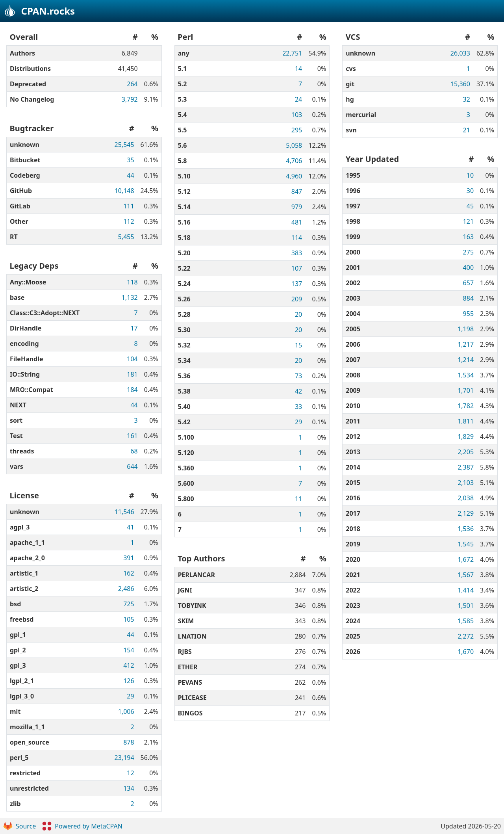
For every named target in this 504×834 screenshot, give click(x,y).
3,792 (130, 99)
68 (134, 451)
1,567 (466, 575)
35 (130, 160)
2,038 (466, 498)
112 (129, 221)
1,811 (466, 421)
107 (297, 268)
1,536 (466, 529)
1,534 (466, 375)
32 (467, 99)
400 (468, 267)
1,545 (466, 544)
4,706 (294, 161)
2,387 (466, 467)
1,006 (126, 711)
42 (298, 391)
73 (298, 376)
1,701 (466, 390)
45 (470, 206)
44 (130, 175)
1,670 (466, 652)
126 (129, 681)
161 (132, 436)
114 (297, 238)
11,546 (124, 512)
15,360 (460, 84)
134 (129, 788)
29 (130, 696)
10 (470, 175)
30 (470, 191)
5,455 (126, 237)
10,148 (124, 191)
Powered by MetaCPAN (82, 826)
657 (468, 283)
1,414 (466, 590)
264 (132, 84)
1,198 (466, 329)
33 (298, 407)
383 (297, 253)
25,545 (124, 145)
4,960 (294, 176)
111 (129, 206)
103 (297, 115)
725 (129, 604)
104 (132, 359)
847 (297, 191)
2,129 (466, 513)
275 (468, 252)
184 (132, 390)
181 (132, 374)
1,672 (466, 559)
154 (129, 650)
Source (19, 826)
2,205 (466, 452)
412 (129, 665)
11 (298, 499)
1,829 (466, 437)
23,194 (124, 758)
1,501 (466, 606)
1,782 (466, 406)
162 (129, 573)
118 (132, 282)
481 (297, 222)
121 (468, 221)
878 (129, 742)
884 (468, 298)
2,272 (466, 636)
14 (298, 69)
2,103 (466, 483)
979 (297, 207)
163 (468, 237)
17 (134, 328)
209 (297, 299)
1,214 (466, 360)
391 (129, 558)
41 (130, 527)
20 (298, 314)
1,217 (466, 344)
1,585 (466, 621)
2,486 (126, 589)
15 (298, 345)
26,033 (460, 53)
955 (468, 314)
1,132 (130, 297)
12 (130, 773)
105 (129, 619)
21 (467, 130)
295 (297, 130)
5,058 (294, 145)
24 (298, 99)
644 (132, 466)
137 (297, 284)
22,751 (292, 53)
